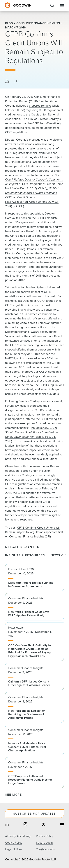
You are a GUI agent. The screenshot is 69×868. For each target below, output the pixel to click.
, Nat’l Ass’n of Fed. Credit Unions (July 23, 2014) (32, 197)
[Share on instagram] (25, 824)
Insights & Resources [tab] (25, 555)
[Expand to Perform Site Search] (52, 5)
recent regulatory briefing (21, 376)
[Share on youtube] (62, 824)
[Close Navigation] (62, 5)
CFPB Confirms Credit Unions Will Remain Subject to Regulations (33, 530)
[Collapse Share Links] (17, 82)
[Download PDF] (7, 82)
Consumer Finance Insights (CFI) (30, 536)
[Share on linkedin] (7, 824)
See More (14, 795)
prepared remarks (40, 106)
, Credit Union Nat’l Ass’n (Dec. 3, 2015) (34, 184)
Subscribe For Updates (34, 814)
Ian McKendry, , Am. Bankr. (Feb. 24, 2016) (32, 434)
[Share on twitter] (44, 824)
